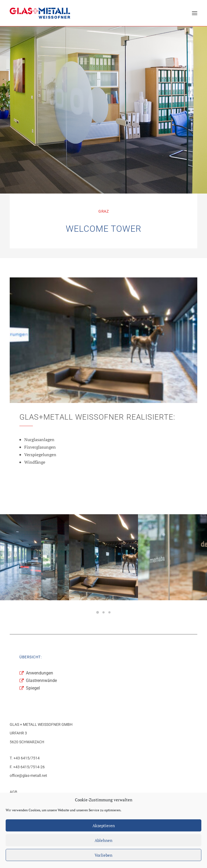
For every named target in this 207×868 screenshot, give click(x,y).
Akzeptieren (104, 826)
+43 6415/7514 (27, 758)
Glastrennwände (41, 681)
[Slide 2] (103, 612)
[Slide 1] (98, 612)
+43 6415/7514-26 (29, 767)
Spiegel (33, 688)
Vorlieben (103, 855)
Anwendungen (39, 673)
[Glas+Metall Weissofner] (40, 13)
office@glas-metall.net (28, 776)
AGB (13, 792)
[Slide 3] (109, 612)
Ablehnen (103, 840)
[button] (195, 13)
